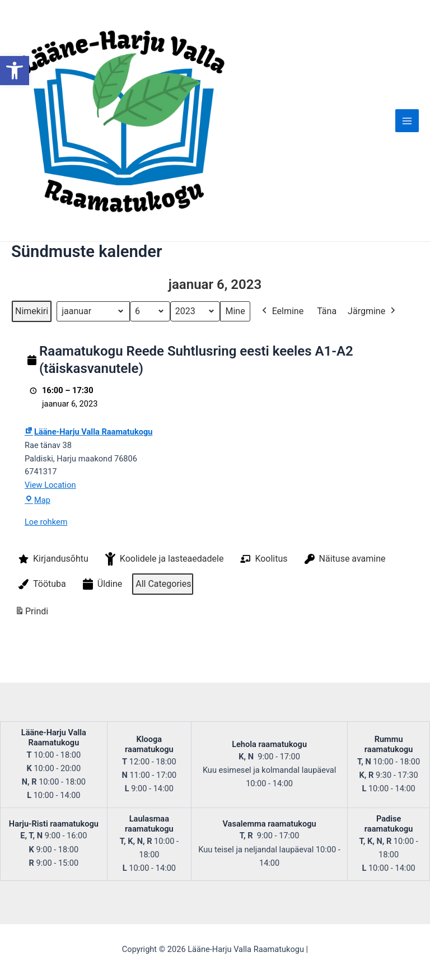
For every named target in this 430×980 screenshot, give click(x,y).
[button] (15, 71)
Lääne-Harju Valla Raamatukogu (88, 487)
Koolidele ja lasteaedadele (163, 614)
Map (38, 555)
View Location (50, 540)
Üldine (102, 639)
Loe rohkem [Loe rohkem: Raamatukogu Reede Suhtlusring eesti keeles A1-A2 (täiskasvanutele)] (46, 577)
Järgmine (373, 366)
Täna (327, 366)
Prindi (31, 668)
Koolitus (263, 614)
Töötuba (41, 639)
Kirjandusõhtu (52, 614)
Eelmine (282, 366)
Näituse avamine (344, 614)
